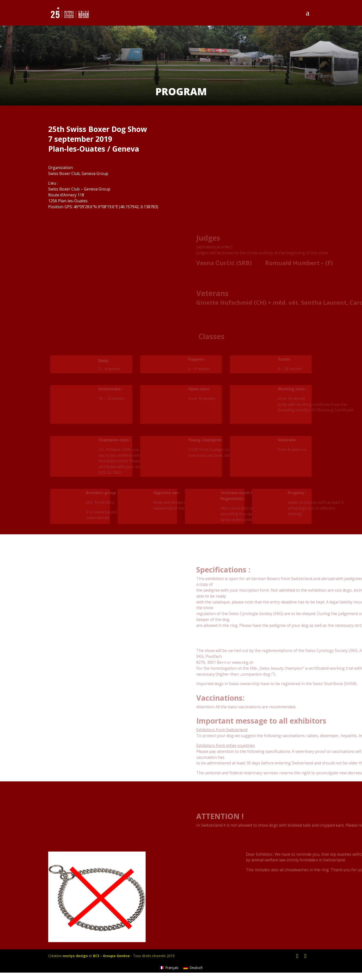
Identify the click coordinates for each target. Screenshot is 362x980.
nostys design (75, 956)
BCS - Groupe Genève (111, 956)
